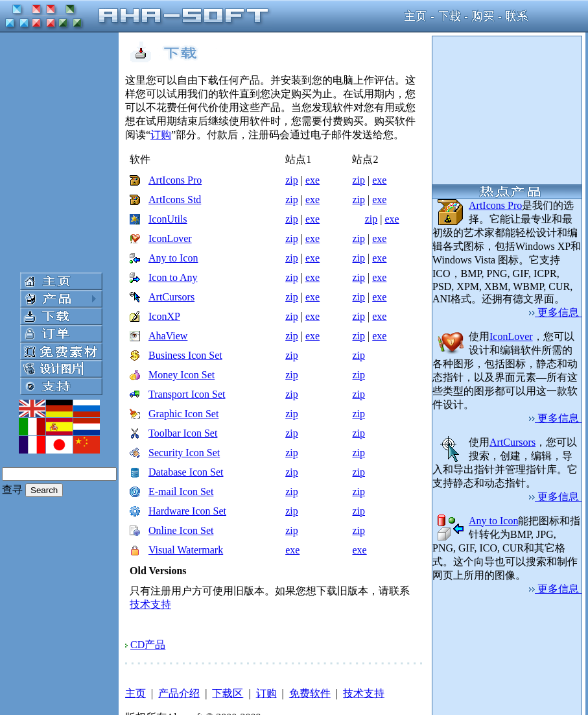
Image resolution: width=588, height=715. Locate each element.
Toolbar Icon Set (183, 433)
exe (312, 180)
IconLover (170, 238)
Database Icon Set (186, 472)
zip (292, 180)
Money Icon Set (182, 375)
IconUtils (168, 219)
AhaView (168, 336)
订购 (161, 135)
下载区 (228, 693)
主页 (135, 693)
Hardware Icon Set (187, 511)
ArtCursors (171, 297)
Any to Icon (173, 258)
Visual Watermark (186, 550)
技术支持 (150, 604)
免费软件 (310, 693)
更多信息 (555, 312)
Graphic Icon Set (183, 414)
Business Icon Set (185, 355)
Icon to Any (173, 277)
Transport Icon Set (187, 394)
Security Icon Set (184, 453)
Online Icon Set (181, 530)
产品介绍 (179, 693)
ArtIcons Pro (175, 180)
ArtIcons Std (175, 200)
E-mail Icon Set (181, 491)
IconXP (164, 316)
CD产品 (148, 645)
